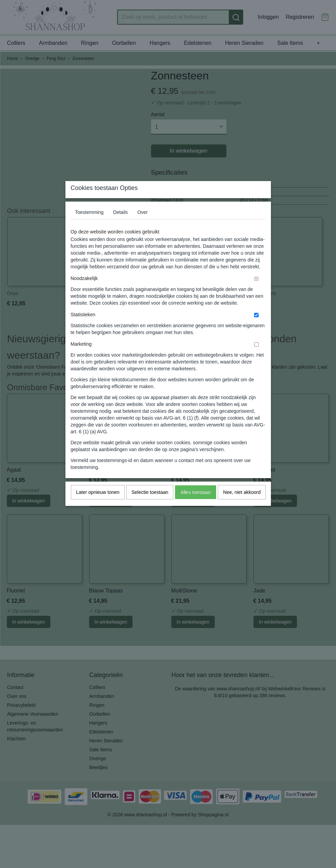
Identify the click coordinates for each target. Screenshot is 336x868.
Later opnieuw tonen (98, 506)
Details (120, 226)
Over (142, 226)
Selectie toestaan (150, 506)
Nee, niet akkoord (242, 506)
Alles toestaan (196, 506)
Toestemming (89, 226)
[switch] (256, 292)
